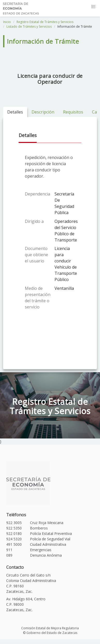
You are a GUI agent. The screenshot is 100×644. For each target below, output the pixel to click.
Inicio (7, 22)
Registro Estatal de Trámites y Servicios (45, 22)
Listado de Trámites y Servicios (29, 26)
